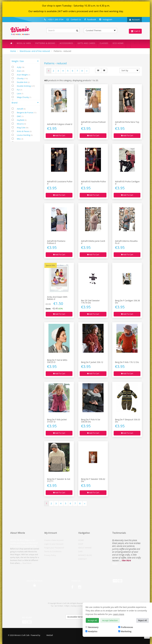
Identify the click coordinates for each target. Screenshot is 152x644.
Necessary (92, 627)
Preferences (126, 627)
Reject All (143, 620)
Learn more (119, 614)
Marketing (125, 631)
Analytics (91, 631)
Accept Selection (110, 620)
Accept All (92, 620)
